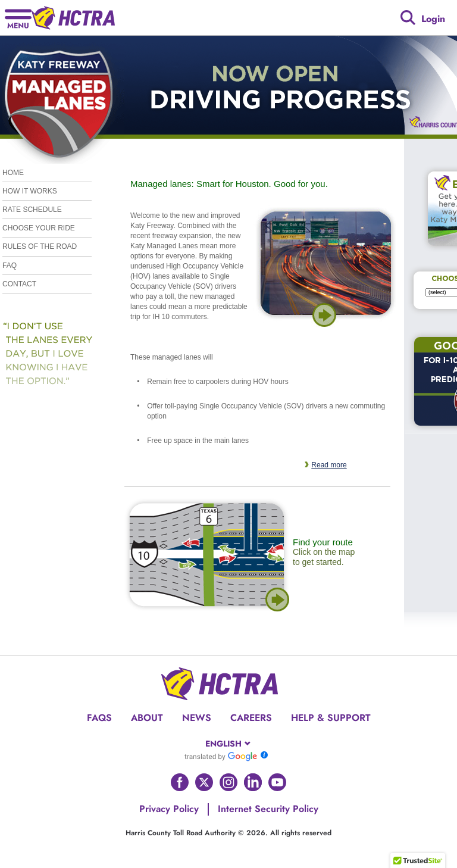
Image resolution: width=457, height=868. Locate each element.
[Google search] (408, 18)
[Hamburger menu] (18, 18)
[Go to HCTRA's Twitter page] (204, 782)
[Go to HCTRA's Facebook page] (180, 782)
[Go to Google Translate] (221, 756)
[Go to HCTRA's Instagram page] (228, 782)
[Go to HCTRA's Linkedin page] (253, 782)
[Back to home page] (73, 18)
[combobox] (229, 744)
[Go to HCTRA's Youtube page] (277, 782)
